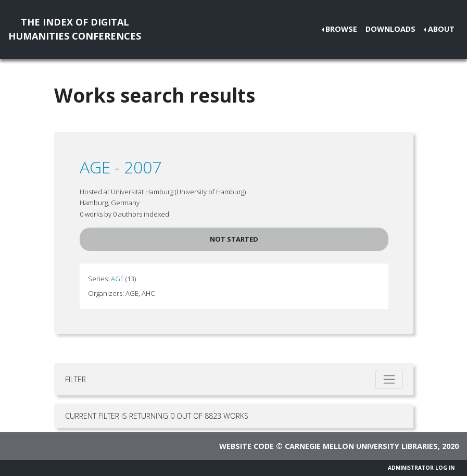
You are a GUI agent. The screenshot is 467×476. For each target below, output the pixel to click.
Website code (247, 446)
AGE (117, 279)
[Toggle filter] (389, 379)
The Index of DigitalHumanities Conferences (75, 29)
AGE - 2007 (121, 167)
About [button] (441, 29)
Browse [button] (341, 29)
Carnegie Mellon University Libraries (361, 446)
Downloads (390, 29)
